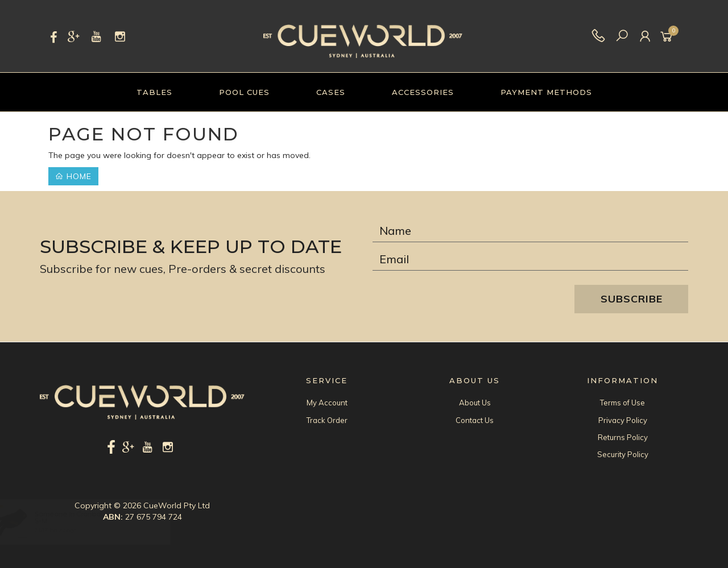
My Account (327, 403)
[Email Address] (530, 259)
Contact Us (475, 420)
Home (73, 176)
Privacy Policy (623, 420)
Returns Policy (623, 437)
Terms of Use (622, 403)
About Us (475, 403)
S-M (51, 521)
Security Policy (623, 454)
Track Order (327, 420)
